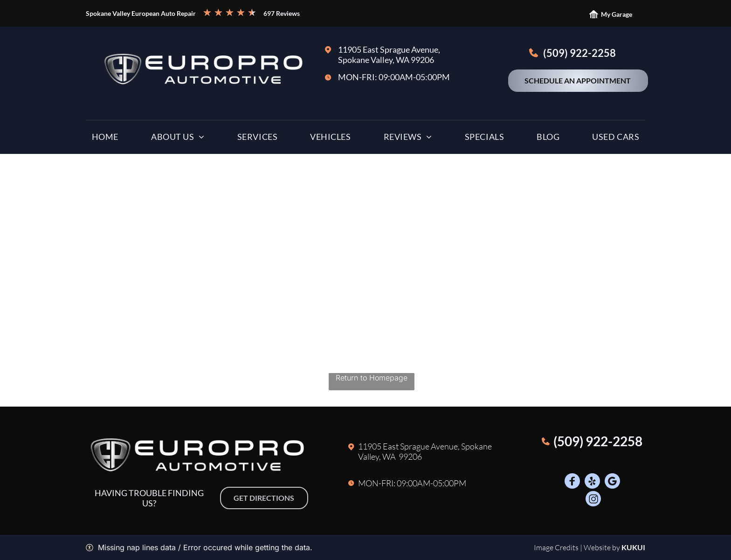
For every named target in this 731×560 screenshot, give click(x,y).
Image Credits (556, 547)
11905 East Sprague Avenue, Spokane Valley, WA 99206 (389, 55)
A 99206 (406, 456)
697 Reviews (282, 13)
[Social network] (572, 482)
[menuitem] (105, 139)
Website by (602, 547)
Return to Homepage (372, 378)
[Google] (612, 482)
